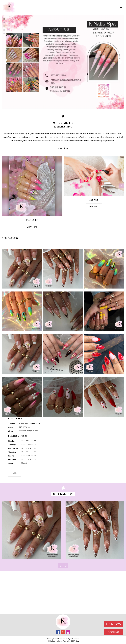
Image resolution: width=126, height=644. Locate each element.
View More (63, 148)
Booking (14, 473)
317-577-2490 (25, 427)
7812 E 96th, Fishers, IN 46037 (31, 423)
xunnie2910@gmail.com (29, 431)
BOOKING (113, 632)
